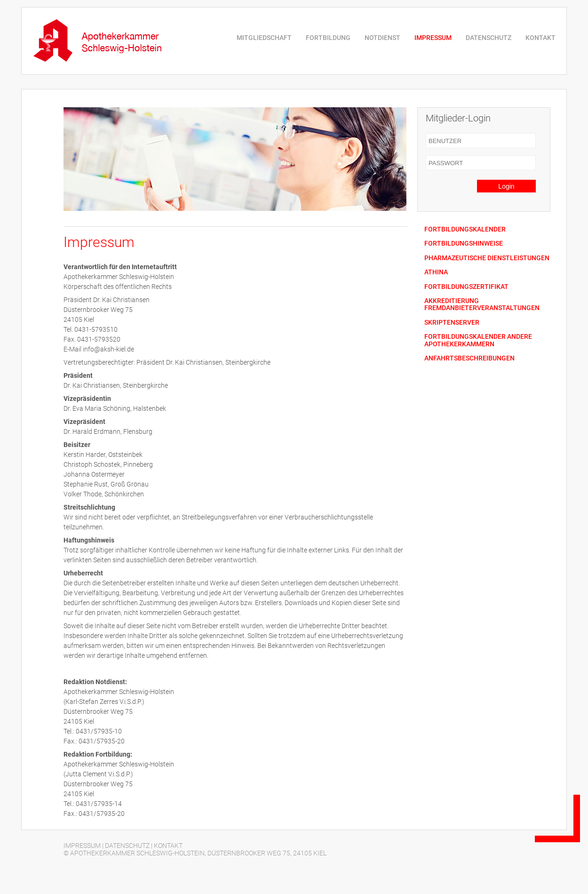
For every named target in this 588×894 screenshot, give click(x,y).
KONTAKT (540, 38)
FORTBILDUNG (328, 38)
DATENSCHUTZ (489, 38)
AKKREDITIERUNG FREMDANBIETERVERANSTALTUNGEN (482, 304)
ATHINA (436, 272)
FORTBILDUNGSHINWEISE (464, 243)
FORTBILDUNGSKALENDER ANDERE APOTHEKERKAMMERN (478, 340)
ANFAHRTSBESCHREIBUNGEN (469, 358)
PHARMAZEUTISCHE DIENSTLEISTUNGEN (487, 258)
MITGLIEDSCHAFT (264, 38)
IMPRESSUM (433, 38)
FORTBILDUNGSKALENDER (465, 229)
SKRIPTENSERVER (452, 323)
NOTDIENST (382, 38)
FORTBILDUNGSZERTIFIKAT (466, 287)
